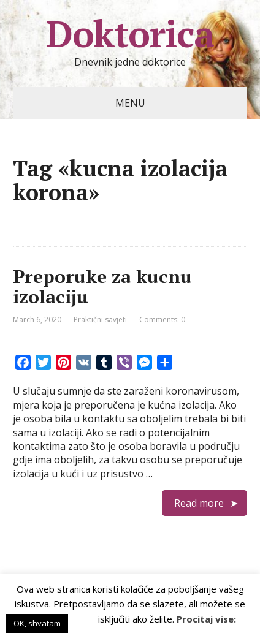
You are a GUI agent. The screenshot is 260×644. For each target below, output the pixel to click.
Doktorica (130, 34)
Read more (199, 503)
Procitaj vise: (206, 618)
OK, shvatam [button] (37, 623)
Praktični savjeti (100, 320)
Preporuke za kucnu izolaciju (102, 286)
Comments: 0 (162, 320)
